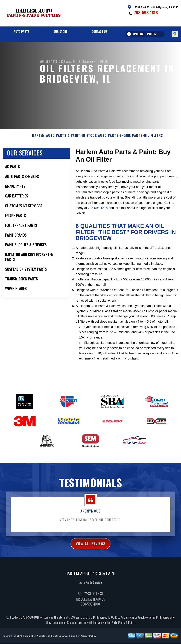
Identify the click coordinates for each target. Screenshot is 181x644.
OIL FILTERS (154, 138)
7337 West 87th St (70, 61)
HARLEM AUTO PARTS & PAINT (56, 138)
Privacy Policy (88, 638)
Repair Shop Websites (35, 638)
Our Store (60, 32)
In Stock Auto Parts (100, 138)
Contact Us (99, 32)
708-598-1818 (146, 12)
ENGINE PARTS (131, 138)
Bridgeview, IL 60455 (95, 61)
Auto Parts (22, 32)
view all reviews (91, 546)
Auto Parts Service (91, 585)
